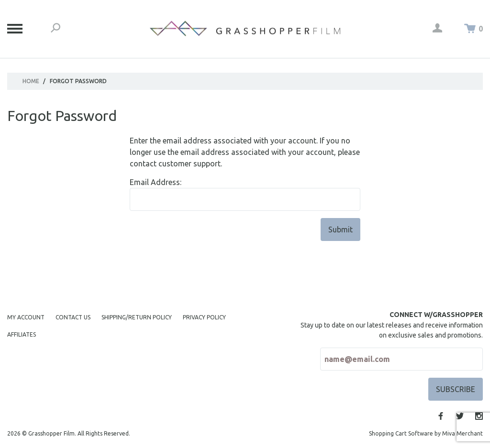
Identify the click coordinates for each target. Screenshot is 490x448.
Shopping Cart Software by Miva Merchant (426, 433)
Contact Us (73, 317)
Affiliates (22, 334)
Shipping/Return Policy (137, 317)
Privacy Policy (204, 317)
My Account (26, 317)
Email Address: (156, 182)
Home (31, 81)
